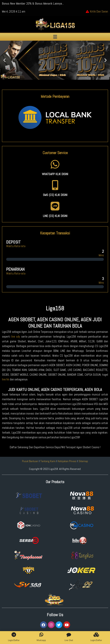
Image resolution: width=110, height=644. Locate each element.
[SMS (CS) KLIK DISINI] (55, 185)
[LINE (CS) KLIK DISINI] (55, 206)
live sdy (16, 337)
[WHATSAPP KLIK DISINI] (55, 164)
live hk (6, 379)
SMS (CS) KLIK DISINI (55, 195)
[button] (55, 37)
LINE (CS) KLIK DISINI (55, 216)
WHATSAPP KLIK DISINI (55, 174)
